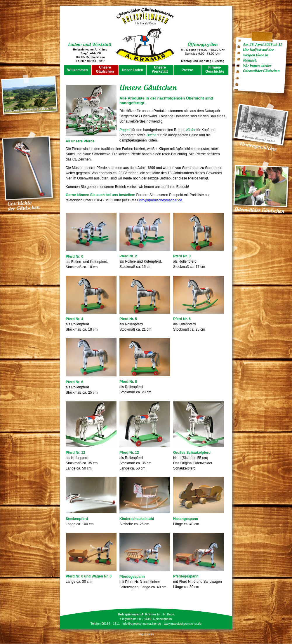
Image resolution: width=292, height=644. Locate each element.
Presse (187, 70)
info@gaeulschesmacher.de (161, 200)
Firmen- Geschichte (215, 69)
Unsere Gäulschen (105, 69)
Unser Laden (132, 70)
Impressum (146, 634)
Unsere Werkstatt (160, 69)
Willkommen (78, 70)
